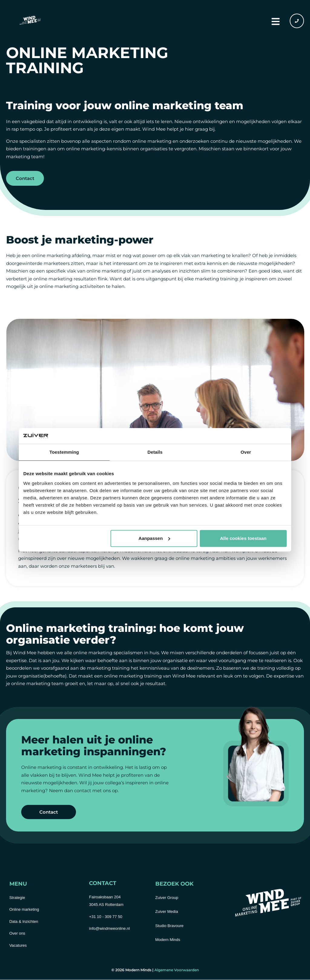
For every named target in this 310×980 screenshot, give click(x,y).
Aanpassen (154, 538)
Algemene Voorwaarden (177, 970)
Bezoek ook (174, 884)
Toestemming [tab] (64, 452)
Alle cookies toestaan (243, 538)
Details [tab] (155, 452)
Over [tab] (246, 452)
